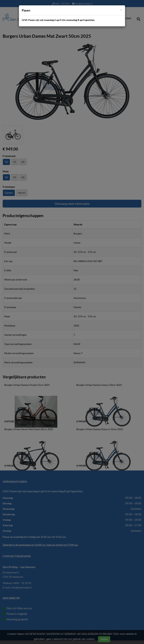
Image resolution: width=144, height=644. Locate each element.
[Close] (121, 10)
